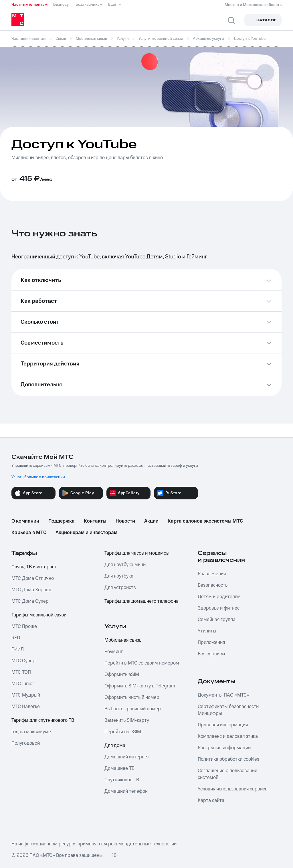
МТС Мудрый (26, 695)
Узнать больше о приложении (38, 477)
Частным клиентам (29, 5)
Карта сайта (211, 800)
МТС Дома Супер (30, 601)
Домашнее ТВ (119, 768)
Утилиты (207, 631)
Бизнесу (61, 5)
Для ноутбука (119, 576)
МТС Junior (23, 684)
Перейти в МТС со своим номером (142, 663)
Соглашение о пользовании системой (227, 774)
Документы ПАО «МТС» (223, 695)
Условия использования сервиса (233, 789)
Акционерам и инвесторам (86, 533)
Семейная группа (217, 620)
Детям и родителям (219, 597)
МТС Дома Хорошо (32, 590)
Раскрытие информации (224, 748)
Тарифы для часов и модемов (137, 553)
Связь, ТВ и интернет (34, 567)
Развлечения (212, 574)
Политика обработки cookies (228, 759)
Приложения (211, 642)
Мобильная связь (123, 640)
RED (16, 638)
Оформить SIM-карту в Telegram (140, 686)
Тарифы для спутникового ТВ (43, 720)
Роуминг (114, 652)
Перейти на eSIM (123, 732)
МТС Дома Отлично (33, 578)
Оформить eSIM (122, 675)
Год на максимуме (31, 732)
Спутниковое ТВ (122, 780)
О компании (25, 521)
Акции (151, 521)
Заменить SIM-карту (127, 720)
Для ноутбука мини (125, 565)
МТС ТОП (21, 672)
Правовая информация (223, 725)
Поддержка (62, 521)
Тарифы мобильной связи (39, 615)
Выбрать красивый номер (133, 709)
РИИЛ (18, 649)
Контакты (95, 521)
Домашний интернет (127, 757)
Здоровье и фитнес (219, 608)
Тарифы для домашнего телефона (141, 601)
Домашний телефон (126, 791)
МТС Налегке (26, 707)
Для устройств (120, 588)
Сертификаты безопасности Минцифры (228, 710)
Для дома (115, 746)
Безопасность (213, 585)
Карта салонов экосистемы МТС (205, 521)
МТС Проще (24, 626)
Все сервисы (211, 654)
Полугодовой (26, 743)
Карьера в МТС (29, 533)
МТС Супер (23, 661)
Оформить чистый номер (132, 697)
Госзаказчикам (88, 5)
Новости (125, 521)
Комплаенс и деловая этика (228, 736)
